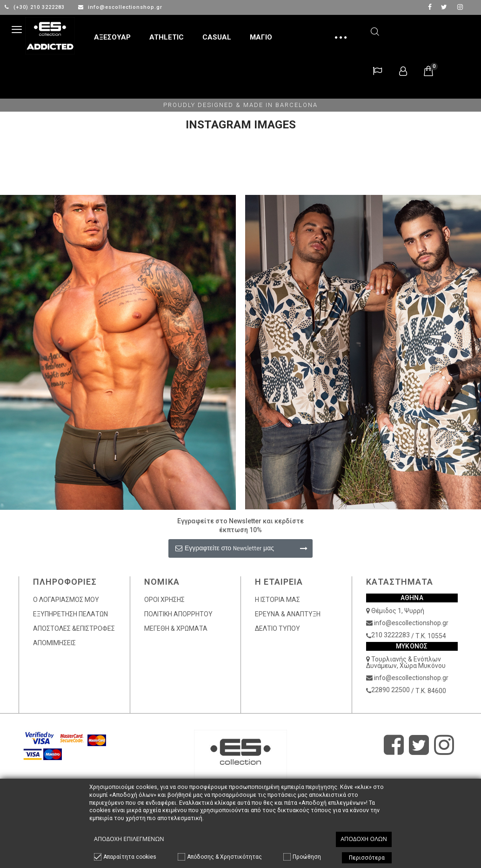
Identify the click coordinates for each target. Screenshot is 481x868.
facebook (430, 7)
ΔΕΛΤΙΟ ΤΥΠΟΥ (277, 628)
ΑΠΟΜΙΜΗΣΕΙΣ (54, 643)
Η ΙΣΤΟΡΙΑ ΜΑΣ (277, 600)
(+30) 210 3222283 (36, 7)
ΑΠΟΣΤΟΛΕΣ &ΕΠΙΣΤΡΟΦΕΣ (74, 628)
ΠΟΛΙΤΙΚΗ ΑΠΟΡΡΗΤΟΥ (178, 614)
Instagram (460, 7)
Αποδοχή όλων (364, 839)
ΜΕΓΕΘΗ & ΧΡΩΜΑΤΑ (176, 628)
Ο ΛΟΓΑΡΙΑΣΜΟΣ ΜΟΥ (66, 600)
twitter (444, 7)
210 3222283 (391, 635)
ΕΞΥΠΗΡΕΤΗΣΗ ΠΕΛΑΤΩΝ (70, 614)
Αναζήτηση (375, 30)
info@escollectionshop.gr (120, 7)
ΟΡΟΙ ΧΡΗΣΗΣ (164, 600)
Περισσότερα (367, 858)
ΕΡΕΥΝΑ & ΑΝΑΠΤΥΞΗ (288, 614)
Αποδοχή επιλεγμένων (129, 839)
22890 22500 (391, 690)
